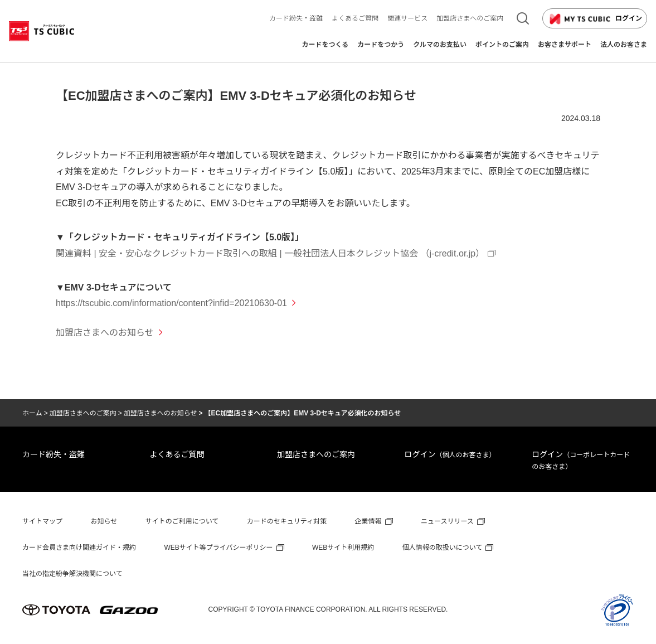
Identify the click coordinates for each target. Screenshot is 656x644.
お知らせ (104, 521)
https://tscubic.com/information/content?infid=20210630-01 (171, 303)
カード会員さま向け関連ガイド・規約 (79, 548)
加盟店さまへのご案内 (83, 413)
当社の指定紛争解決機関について (72, 574)
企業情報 (368, 521)
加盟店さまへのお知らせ (161, 413)
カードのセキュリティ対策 (287, 521)
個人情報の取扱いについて (443, 548)
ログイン (595, 19)
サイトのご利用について (182, 521)
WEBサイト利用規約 (343, 548)
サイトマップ (42, 521)
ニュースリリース (447, 521)
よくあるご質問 (177, 454)
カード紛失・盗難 (54, 454)
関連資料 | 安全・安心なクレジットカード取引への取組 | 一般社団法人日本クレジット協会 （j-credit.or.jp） (270, 253)
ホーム (32, 413)
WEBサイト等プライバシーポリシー (218, 548)
